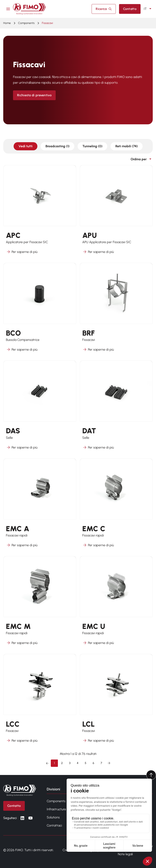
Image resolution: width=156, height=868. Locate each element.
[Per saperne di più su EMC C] (116, 506)
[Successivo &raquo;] (109, 763)
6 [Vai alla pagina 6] (93, 763)
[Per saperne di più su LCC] (40, 701)
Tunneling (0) (92, 146)
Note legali (125, 854)
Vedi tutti (25, 146)
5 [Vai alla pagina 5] (86, 763)
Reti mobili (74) (127, 146)
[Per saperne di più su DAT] (116, 408)
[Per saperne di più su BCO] (40, 310)
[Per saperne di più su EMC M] (40, 603)
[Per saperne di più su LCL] (116, 701)
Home (7, 23)
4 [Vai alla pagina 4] (78, 763)
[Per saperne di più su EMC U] (116, 603)
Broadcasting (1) (57, 146)
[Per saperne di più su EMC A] (40, 506)
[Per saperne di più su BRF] (116, 310)
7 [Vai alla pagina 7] (101, 763)
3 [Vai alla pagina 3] (70, 763)
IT (148, 9)
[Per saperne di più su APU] (116, 212)
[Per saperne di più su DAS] (40, 408)
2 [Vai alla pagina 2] (62, 763)
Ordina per (142, 159)
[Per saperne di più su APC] (40, 212)
